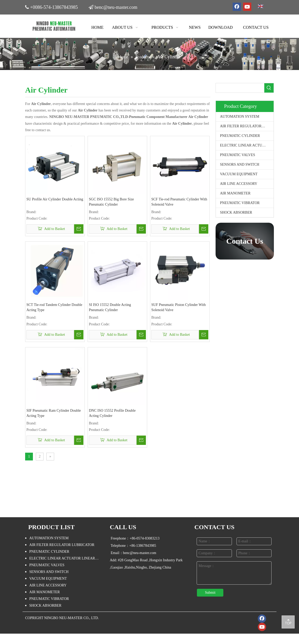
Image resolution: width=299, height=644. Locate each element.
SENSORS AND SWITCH (240, 164)
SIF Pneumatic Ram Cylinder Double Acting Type (54, 413)
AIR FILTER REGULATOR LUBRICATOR (247, 126)
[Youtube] (247, 7)
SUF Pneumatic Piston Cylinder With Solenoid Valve (179, 307)
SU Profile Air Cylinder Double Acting (55, 199)
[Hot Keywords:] (269, 88)
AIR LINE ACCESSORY (239, 184)
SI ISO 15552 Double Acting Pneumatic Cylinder (110, 307)
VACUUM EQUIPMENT (239, 174)
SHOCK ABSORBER (236, 212)
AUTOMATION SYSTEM (240, 117)
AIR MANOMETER (235, 193)
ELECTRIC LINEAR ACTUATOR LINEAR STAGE (247, 145)
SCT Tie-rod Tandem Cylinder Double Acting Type (54, 307)
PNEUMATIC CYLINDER (240, 136)
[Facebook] (237, 7)
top (288, 622)
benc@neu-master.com (116, 7)
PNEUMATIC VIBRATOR (240, 203)
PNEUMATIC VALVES (238, 155)
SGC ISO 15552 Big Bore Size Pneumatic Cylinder (111, 202)
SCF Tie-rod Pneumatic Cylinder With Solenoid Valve (179, 202)
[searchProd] (240, 88)
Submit (210, 593)
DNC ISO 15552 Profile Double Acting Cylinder (112, 413)
